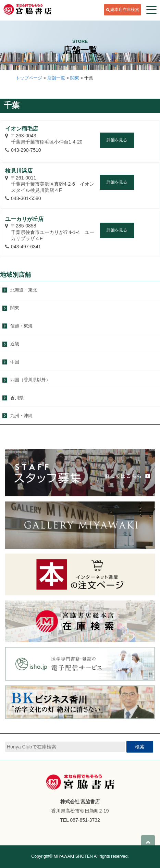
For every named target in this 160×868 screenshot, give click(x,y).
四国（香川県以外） (30, 380)
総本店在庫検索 (125, 10)
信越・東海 (21, 326)
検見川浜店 (19, 171)
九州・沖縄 (21, 416)
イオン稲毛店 (22, 129)
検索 (140, 747)
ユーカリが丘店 (24, 219)
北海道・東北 (24, 290)
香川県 (17, 398)
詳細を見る (117, 140)
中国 (15, 362)
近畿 (15, 344)
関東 (15, 308)
